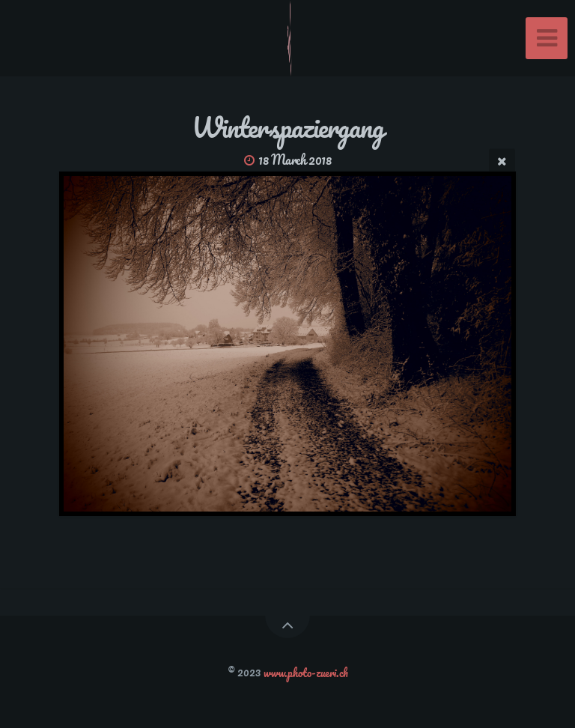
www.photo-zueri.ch (306, 672)
